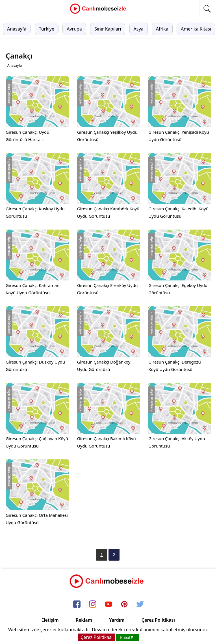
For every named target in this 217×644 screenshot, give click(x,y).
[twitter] (140, 605)
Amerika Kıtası (196, 29)
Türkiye (47, 29)
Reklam (84, 620)
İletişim (50, 620)
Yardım (117, 620)
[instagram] (93, 605)
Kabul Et (127, 638)
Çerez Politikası (158, 620)
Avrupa (74, 29)
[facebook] (77, 605)
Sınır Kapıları (108, 29)
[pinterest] (124, 605)
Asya (139, 29)
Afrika (162, 29)
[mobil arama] (207, 9)
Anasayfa (17, 29)
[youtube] (108, 605)
